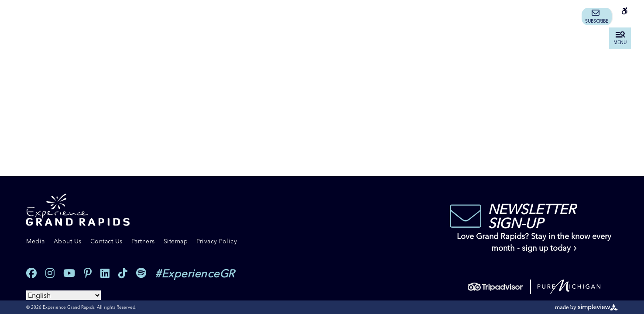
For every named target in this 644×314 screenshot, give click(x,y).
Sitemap (176, 241)
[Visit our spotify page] (141, 273)
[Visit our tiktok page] (123, 273)
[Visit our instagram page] (50, 273)
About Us (68, 241)
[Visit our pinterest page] (88, 273)
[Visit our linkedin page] (105, 273)
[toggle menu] (620, 38)
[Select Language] (63, 295)
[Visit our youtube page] (69, 273)
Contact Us (106, 241)
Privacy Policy (217, 241)
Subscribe (597, 17)
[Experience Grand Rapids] (78, 210)
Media (36, 241)
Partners (143, 241)
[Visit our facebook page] (31, 273)
